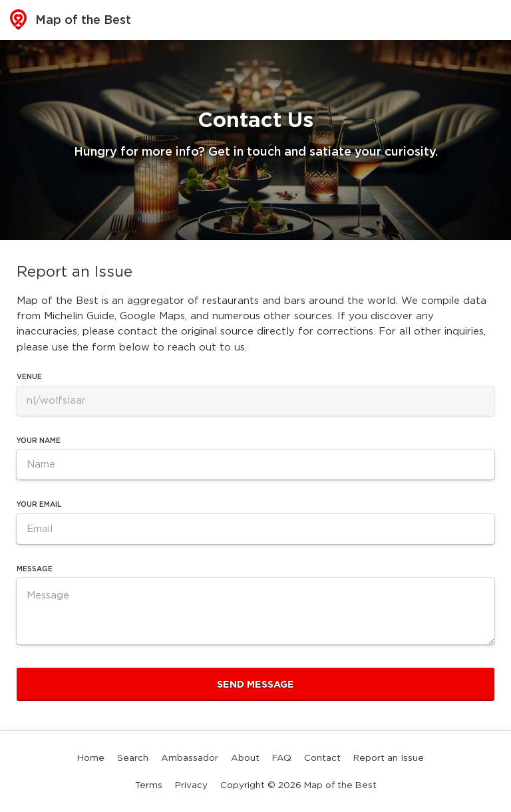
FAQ (282, 757)
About (245, 757)
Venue (29, 377)
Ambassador (190, 757)
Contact (322, 757)
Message (35, 569)
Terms (149, 785)
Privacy (191, 785)
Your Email (39, 504)
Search (133, 757)
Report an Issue (389, 757)
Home (91, 757)
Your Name (39, 441)
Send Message (255, 684)
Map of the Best (71, 20)
